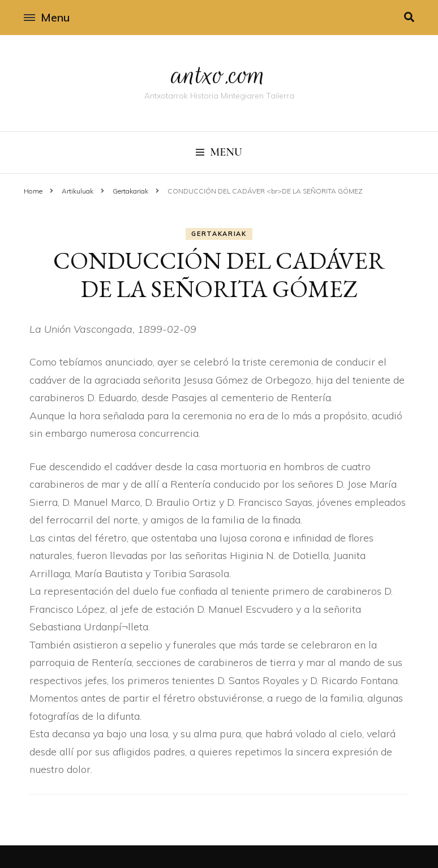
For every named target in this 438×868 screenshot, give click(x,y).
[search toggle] (409, 17)
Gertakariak (219, 234)
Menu (47, 17)
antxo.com (219, 75)
